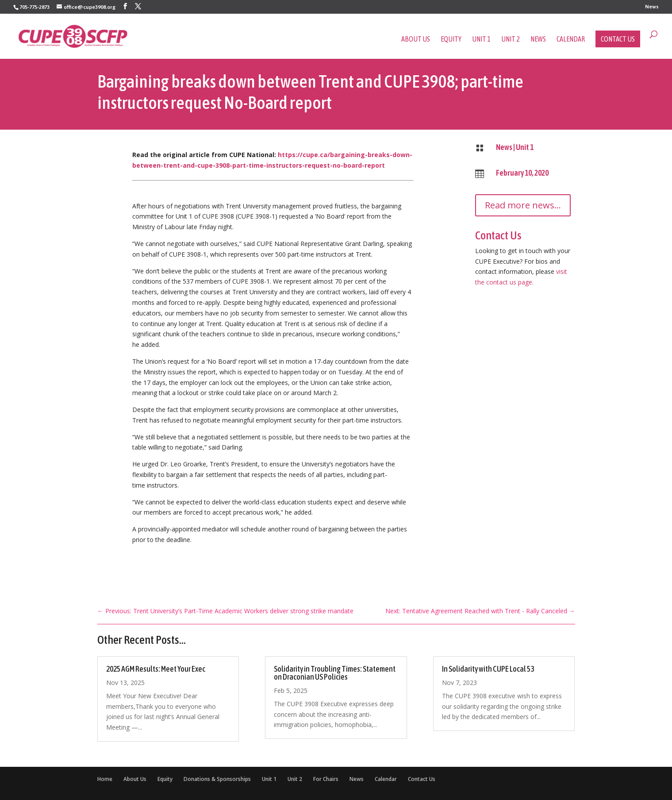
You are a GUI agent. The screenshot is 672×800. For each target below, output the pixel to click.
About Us (416, 39)
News (652, 7)
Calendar (571, 39)
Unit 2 (511, 39)
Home (105, 779)
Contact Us (618, 39)
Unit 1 (481, 39)
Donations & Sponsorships (217, 779)
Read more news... (523, 205)
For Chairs (326, 779)
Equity (451, 39)
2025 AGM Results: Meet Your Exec (156, 669)
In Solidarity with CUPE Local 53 (488, 669)
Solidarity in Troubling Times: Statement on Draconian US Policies (335, 673)
